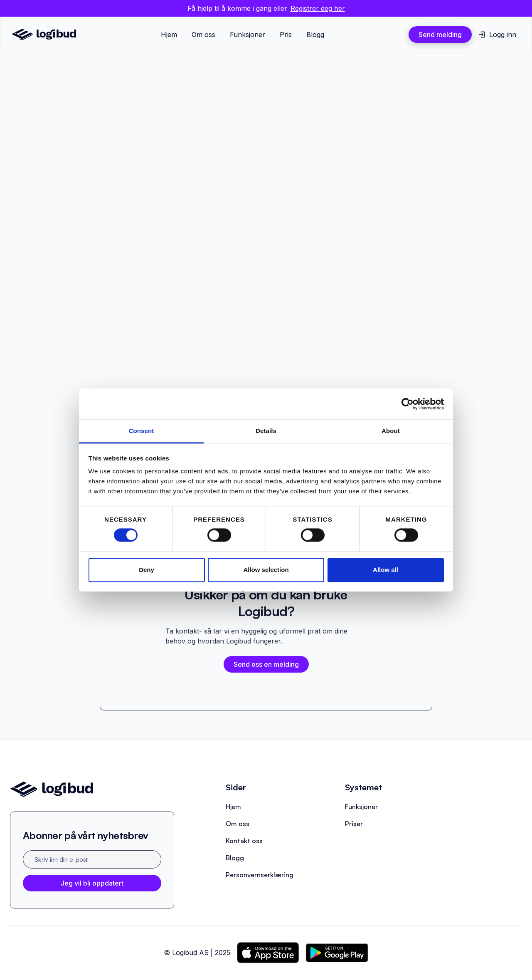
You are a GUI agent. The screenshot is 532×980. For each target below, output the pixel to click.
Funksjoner (248, 35)
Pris (286, 35)
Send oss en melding (266, 664)
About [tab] (391, 431)
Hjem (169, 35)
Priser (354, 824)
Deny (147, 570)
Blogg (315, 35)
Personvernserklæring (260, 875)
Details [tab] (266, 431)
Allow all (385, 570)
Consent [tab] (142, 431)
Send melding (440, 35)
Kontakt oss (244, 841)
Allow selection (266, 570)
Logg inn (503, 35)
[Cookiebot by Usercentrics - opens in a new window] (408, 404)
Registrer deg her (318, 8)
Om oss (203, 35)
